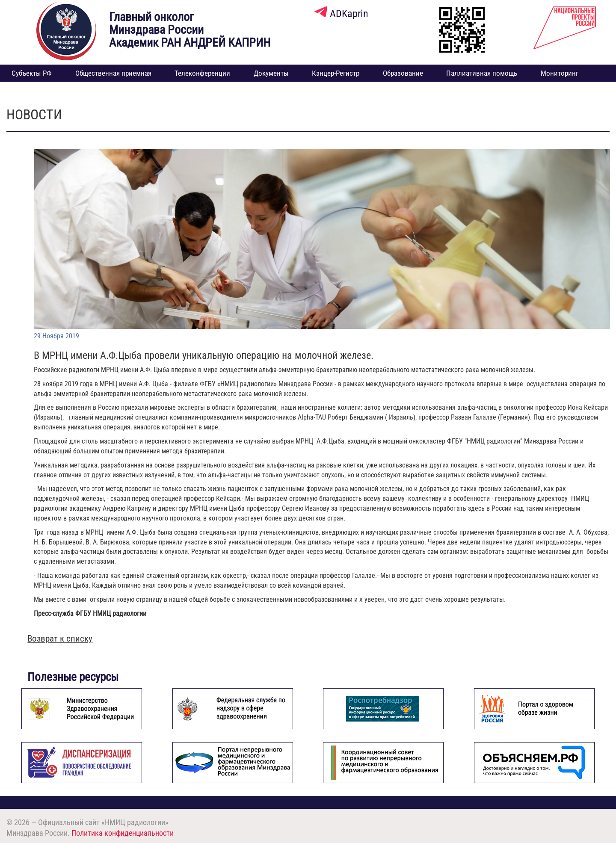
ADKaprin (341, 14)
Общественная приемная (113, 73)
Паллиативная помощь (482, 73)
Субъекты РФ (32, 73)
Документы (271, 73)
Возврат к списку (60, 639)
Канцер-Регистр (336, 73)
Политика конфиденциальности (123, 833)
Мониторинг (560, 73)
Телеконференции (202, 73)
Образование (403, 73)
